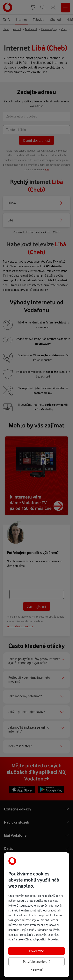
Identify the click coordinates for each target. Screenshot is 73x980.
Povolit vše (37, 951)
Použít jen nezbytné (37, 961)
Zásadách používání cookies (42, 939)
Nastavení (36, 970)
